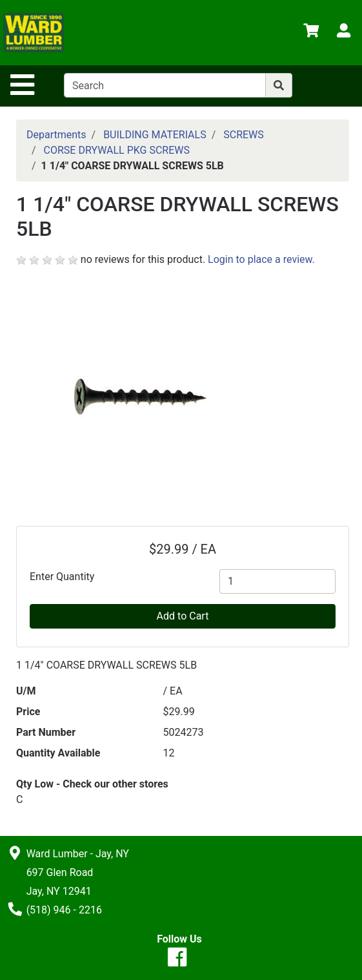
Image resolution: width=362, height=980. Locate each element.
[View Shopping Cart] (311, 33)
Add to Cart (183, 616)
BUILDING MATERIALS (155, 135)
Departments (56, 135)
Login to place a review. (261, 259)
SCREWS (244, 135)
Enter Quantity (62, 577)
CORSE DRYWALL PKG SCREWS (117, 150)
